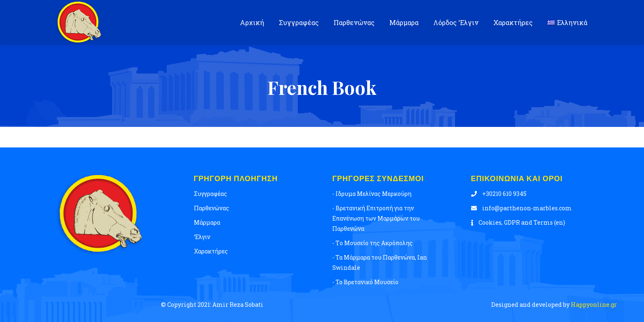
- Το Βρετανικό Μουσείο (365, 282)
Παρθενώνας (212, 208)
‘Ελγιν (202, 237)
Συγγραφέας (210, 194)
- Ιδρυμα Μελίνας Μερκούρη (372, 194)
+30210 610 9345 (499, 194)
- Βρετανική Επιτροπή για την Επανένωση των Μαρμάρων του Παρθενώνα (376, 218)
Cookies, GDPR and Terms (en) (518, 222)
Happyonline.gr (593, 305)
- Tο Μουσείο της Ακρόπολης (373, 243)
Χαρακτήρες (211, 251)
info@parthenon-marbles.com (521, 208)
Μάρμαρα (207, 222)
